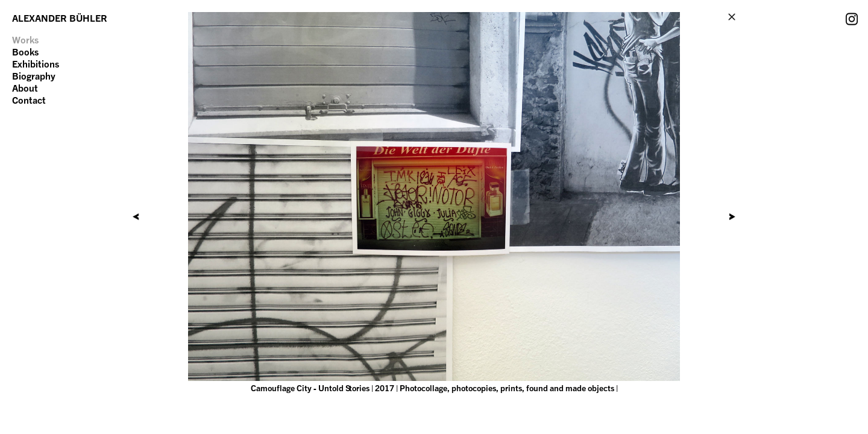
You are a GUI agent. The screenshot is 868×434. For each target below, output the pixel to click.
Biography (34, 76)
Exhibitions (36, 64)
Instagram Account (852, 19)
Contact (29, 100)
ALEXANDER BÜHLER (60, 18)
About (25, 88)
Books (25, 52)
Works (25, 40)
